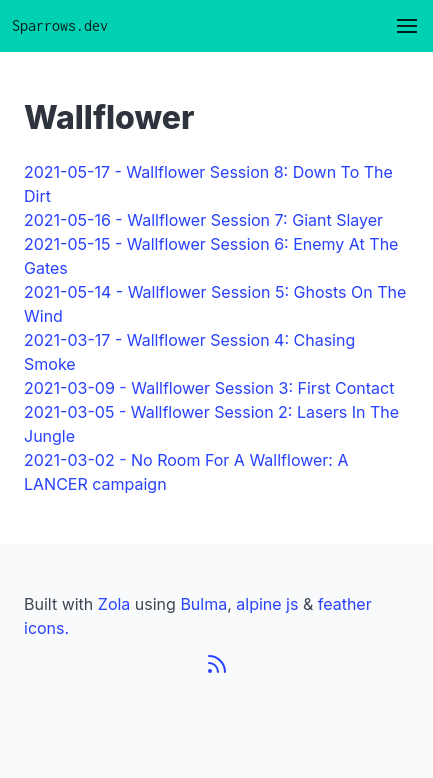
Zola (114, 604)
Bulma (203, 604)
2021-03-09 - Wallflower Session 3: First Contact (209, 388)
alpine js (269, 604)
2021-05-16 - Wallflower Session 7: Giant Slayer (203, 220)
